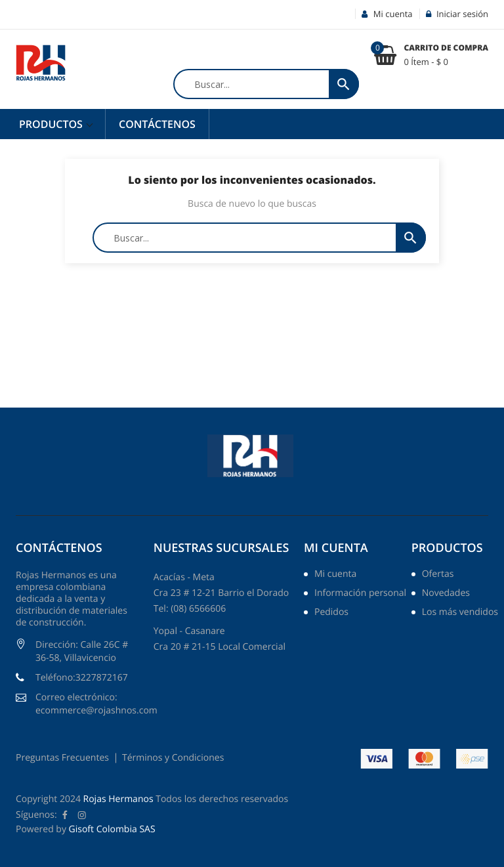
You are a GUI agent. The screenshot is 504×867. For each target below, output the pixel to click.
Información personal (360, 594)
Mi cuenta (336, 548)
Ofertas (438, 575)
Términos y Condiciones (173, 758)
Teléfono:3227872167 (82, 678)
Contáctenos (157, 124)
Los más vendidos (460, 613)
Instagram (82, 815)
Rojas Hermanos (118, 799)
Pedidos (331, 613)
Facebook (65, 815)
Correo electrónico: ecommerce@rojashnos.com (96, 704)
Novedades (446, 594)
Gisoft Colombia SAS (112, 829)
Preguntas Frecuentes (62, 758)
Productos (52, 124)
